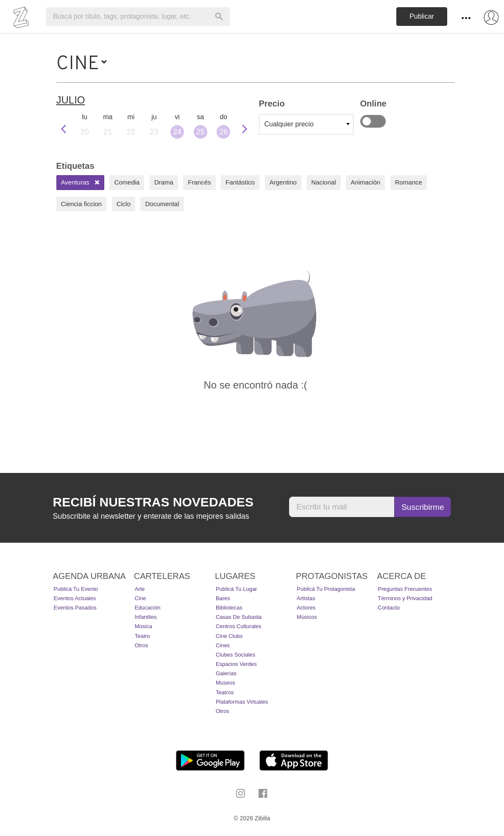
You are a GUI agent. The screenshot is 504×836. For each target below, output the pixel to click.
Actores (306, 608)
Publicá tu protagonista (326, 589)
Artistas (306, 598)
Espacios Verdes (236, 664)
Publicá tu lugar (237, 589)
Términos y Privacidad (405, 598)
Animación (365, 182)
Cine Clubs (229, 636)
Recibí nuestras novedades (153, 502)
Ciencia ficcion (82, 204)
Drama (164, 182)
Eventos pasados (75, 608)
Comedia (127, 182)
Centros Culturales (239, 626)
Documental (162, 204)
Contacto (389, 608)
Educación (148, 608)
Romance (409, 182)
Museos (226, 683)
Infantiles (146, 617)
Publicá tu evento (76, 589)
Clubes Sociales (235, 655)
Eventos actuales (75, 598)
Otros (142, 645)
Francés (199, 182)
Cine (141, 598)
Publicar (422, 16)
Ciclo (124, 204)
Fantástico (240, 182)
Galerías (226, 673)
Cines (223, 645)
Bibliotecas (229, 608)
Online (373, 121)
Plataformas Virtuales (242, 702)
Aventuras (80, 182)
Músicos (307, 617)
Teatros (225, 692)
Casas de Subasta (239, 617)
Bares (223, 598)
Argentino (283, 182)
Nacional (323, 182)
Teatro (142, 636)
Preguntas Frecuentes (405, 589)
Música (143, 626)
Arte (140, 589)
